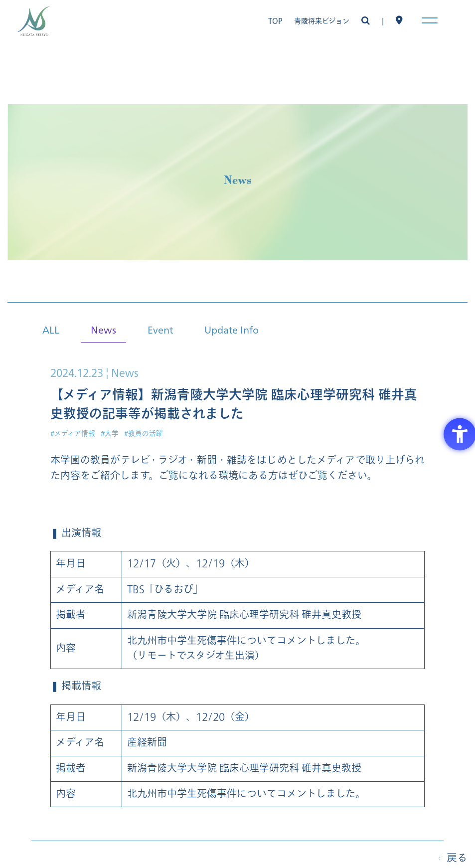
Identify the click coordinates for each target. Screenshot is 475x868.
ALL (51, 329)
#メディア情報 (73, 434)
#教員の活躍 (144, 434)
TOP (275, 21)
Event (160, 329)
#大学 (110, 434)
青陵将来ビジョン (322, 21)
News (103, 329)
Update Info (232, 329)
